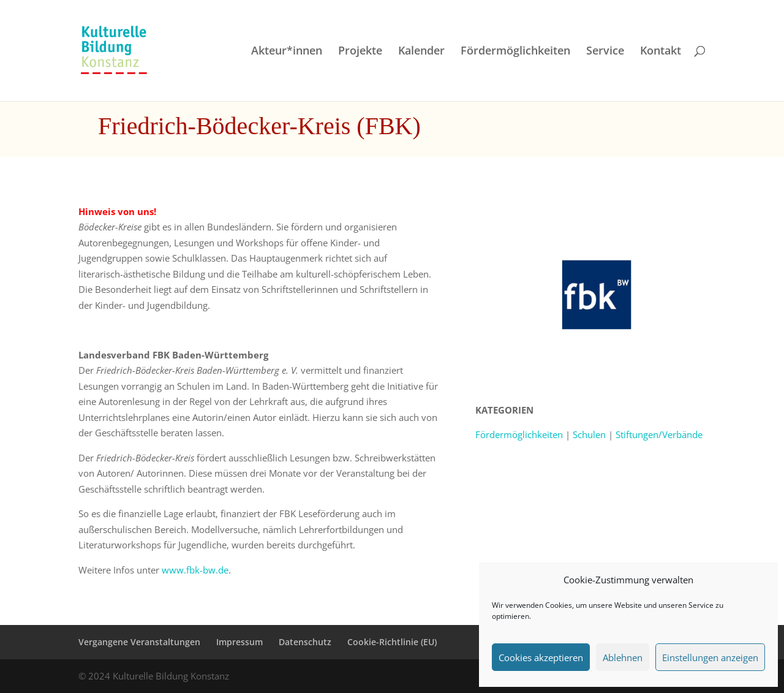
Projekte (360, 52)
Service (605, 52)
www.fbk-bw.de (195, 570)
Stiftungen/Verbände (659, 434)
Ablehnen (623, 657)
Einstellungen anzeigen (710, 657)
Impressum (239, 642)
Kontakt (661, 52)
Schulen (589, 434)
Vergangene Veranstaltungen (139, 642)
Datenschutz (305, 642)
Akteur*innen (287, 52)
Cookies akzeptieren (541, 657)
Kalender (421, 52)
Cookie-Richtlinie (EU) (392, 642)
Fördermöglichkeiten (515, 52)
